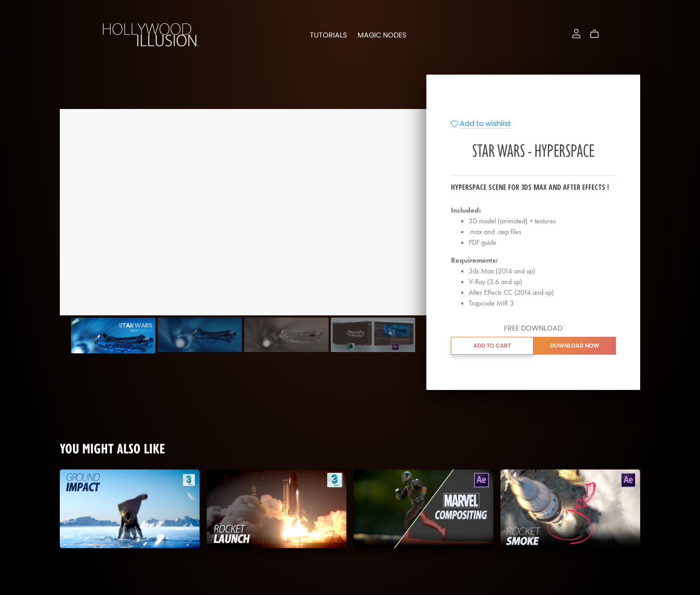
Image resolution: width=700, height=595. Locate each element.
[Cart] (598, 34)
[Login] (576, 32)
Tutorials (328, 35)
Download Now (575, 346)
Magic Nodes (382, 35)
